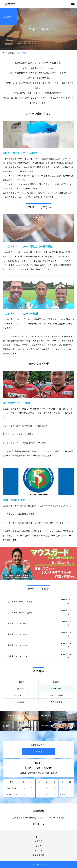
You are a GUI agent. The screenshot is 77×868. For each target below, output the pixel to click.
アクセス (38, 850)
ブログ (38, 846)
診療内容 (38, 841)
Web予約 (39, 752)
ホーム (38, 837)
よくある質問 (38, 855)
